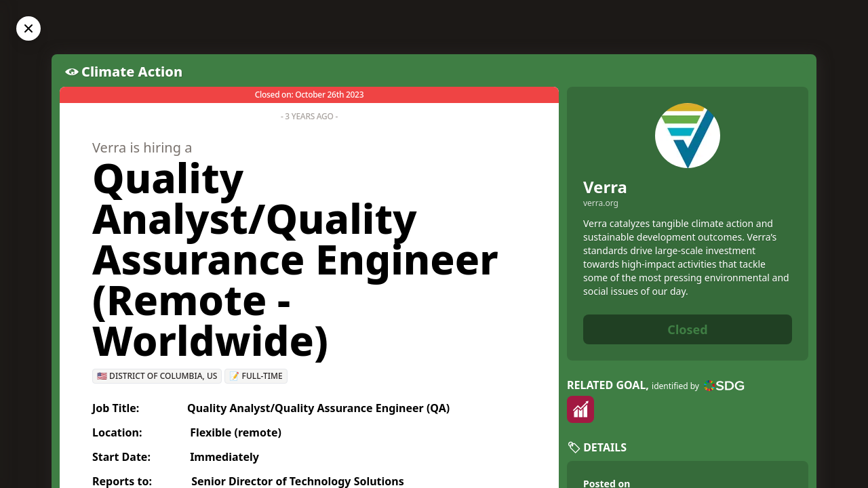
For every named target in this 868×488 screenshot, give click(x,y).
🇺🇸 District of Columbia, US (157, 376)
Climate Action (132, 72)
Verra (605, 187)
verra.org (601, 203)
